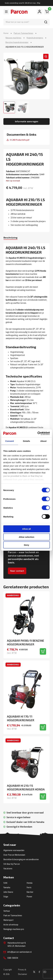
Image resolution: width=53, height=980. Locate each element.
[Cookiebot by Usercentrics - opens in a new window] (38, 433)
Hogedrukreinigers (35, 38)
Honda (29, 883)
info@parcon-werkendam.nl (20, 952)
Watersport (8, 920)
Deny (26, 545)
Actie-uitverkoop (11, 925)
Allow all (26, 529)
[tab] (10, 238)
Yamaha (7, 887)
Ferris (29, 887)
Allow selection (26, 537)
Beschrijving (10, 237)
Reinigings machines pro (14, 929)
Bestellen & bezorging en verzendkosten (21, 859)
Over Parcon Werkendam (14, 855)
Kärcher (30, 892)
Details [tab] (27, 441)
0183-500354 (13, 958)
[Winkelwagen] (47, 12)
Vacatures (8, 869)
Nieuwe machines (13, 38)
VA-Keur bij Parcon (12, 864)
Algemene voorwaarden (14, 850)
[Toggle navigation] (6, 12)
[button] (46, 56)
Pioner (29, 897)
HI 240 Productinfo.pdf (20, 140)
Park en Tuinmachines (23, 33)
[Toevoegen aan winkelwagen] (43, 651)
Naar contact (17, 571)
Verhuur (7, 911)
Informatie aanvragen (27, 121)
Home (6, 33)
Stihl (5, 883)
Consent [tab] (10, 441)
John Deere (8, 892)
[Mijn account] (40, 12)
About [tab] (43, 441)
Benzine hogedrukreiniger (17, 42)
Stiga (6, 897)
